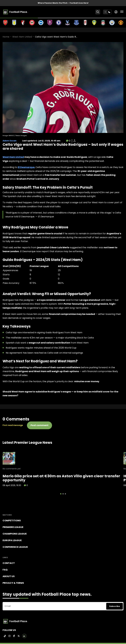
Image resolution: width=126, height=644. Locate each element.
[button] (61, 494)
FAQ (5, 570)
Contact (9, 563)
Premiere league (13, 527)
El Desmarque (26, 167)
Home (6, 37)
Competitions (12, 521)
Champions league (15, 534)
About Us (9, 576)
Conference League (15, 547)
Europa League (12, 540)
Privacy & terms (13, 583)
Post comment (39, 425)
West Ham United (22, 37)
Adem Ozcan (10, 141)
